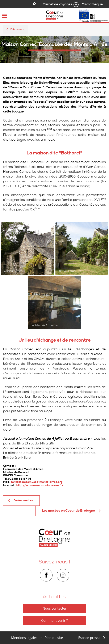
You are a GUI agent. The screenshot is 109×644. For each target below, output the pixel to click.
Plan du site (54, 638)
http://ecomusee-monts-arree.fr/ (40, 485)
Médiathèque (92, 4)
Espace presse (89, 638)
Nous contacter (55, 608)
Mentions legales (24, 638)
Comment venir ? (54, 620)
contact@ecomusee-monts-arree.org (37, 482)
